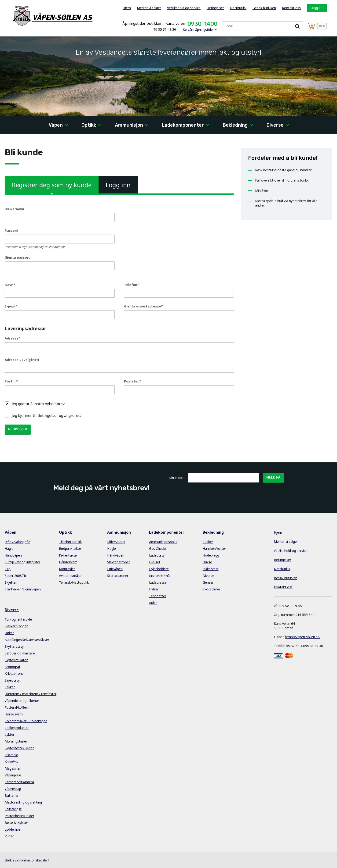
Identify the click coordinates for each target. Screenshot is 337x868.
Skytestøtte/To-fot (19, 748)
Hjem (127, 8)
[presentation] (223, 494)
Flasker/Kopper (16, 626)
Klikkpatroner (15, 673)
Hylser (154, 589)
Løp (8, 569)
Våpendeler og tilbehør (22, 701)
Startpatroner (118, 576)
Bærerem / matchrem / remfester (31, 694)
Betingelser (215, 8)
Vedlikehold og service (184, 8)
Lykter (9, 734)
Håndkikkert (68, 562)
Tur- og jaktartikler (19, 619)
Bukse (207, 562)
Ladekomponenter (183, 125)
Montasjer (67, 569)
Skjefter (11, 582)
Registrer (18, 429)
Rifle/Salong (116, 542)
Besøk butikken (264, 8)
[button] (7, 404)
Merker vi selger (149, 8)
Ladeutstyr (157, 555)
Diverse (275, 125)
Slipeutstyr (13, 680)
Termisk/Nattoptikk (74, 582)
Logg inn (317, 8)
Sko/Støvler (211, 589)
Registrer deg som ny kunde (52, 187)
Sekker (10, 687)
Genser (208, 582)
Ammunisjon (129, 125)
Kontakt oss (291, 8)
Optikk (89, 125)
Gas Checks (158, 548)
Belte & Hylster (16, 823)
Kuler (153, 603)
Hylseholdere (159, 569)
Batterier (12, 795)
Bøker (9, 633)
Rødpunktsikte (70, 548)
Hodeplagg (211, 555)
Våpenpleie (13, 775)
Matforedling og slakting (23, 802)
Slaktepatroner (119, 562)
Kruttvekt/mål (160, 576)
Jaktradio (11, 755)
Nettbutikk (238, 8)
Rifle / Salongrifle (17, 542)
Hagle (9, 548)
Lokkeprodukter (17, 728)
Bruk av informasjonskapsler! (27, 860)
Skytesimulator (16, 660)
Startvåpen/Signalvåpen (23, 589)
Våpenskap (13, 789)
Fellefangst (13, 809)
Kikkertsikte (68, 555)
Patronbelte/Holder (19, 816)
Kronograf (12, 667)
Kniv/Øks (11, 762)
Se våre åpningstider (198, 30)
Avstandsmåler (70, 576)
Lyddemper (13, 829)
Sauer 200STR (15, 576)
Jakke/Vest (211, 569)
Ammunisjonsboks (163, 542)
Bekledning (235, 125)
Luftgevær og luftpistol (22, 562)
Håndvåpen (13, 555)
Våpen (56, 125)
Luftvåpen (115, 569)
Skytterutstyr (15, 646)
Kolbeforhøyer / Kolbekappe (26, 721)
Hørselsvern (14, 714)
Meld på (273, 477)
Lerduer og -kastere (20, 653)
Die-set (155, 562)
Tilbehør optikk (70, 542)
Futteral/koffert (17, 707)
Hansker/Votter (214, 548)
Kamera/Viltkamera (19, 782)
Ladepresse (158, 582)
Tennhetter (158, 596)
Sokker (208, 542)
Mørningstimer (16, 741)
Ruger (9, 836)
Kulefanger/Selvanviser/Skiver (27, 640)
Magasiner (13, 768)
